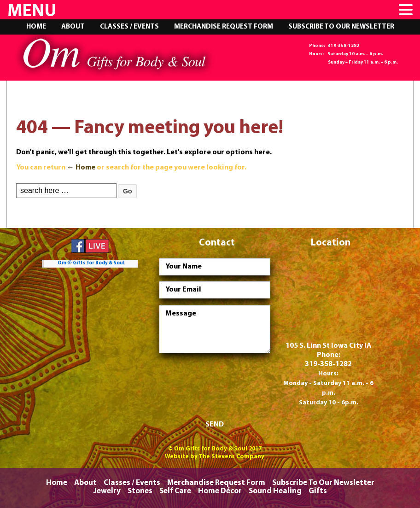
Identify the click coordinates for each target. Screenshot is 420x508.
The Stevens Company (231, 457)
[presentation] (229, 388)
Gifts (318, 491)
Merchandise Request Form (224, 27)
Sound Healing (275, 491)
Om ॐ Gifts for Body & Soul (91, 263)
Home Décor (220, 491)
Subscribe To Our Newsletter (341, 27)
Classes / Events (129, 27)
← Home (81, 168)
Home (36, 27)
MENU (32, 12)
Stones (140, 491)
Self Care (175, 491)
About (73, 27)
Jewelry (107, 491)
